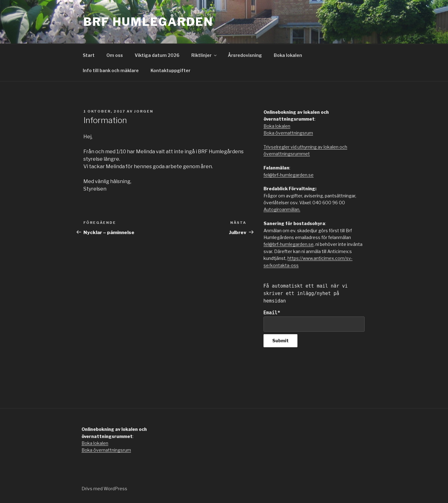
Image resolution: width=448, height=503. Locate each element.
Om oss (115, 55)
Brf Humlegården (148, 22)
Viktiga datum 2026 (157, 55)
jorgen (144, 111)
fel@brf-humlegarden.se (289, 175)
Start (89, 55)
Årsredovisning (245, 55)
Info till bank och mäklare (111, 70)
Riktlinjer (204, 55)
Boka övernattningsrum (288, 133)
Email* (314, 321)
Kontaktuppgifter (170, 70)
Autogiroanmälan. (282, 209)
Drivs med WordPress (104, 489)
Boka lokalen (288, 55)
